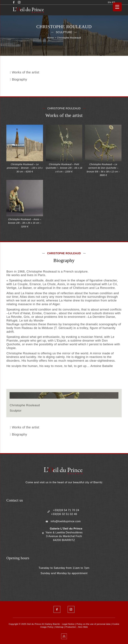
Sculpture (64, 32)
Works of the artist (25, 72)
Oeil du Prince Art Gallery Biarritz (43, 624)
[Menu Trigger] (117, 7)
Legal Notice (68, 624)
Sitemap (59, 627)
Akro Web (83, 627)
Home (50, 38)
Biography (19, 79)
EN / (110, 2)
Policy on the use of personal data (93, 624)
